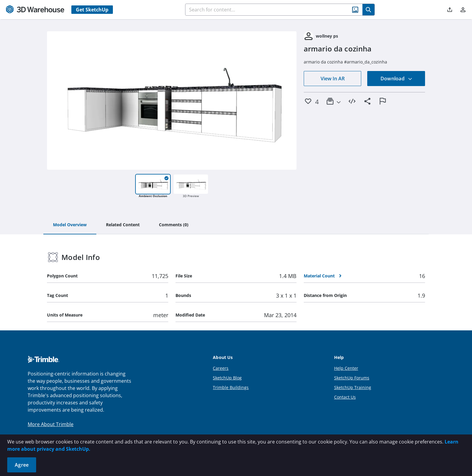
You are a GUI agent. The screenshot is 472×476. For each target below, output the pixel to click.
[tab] (70, 225)
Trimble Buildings (231, 387)
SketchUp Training (353, 387)
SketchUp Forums (352, 378)
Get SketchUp (92, 10)
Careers (221, 368)
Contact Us (345, 397)
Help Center (346, 368)
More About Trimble (51, 424)
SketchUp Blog (227, 378)
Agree (22, 465)
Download (396, 79)
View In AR (333, 79)
